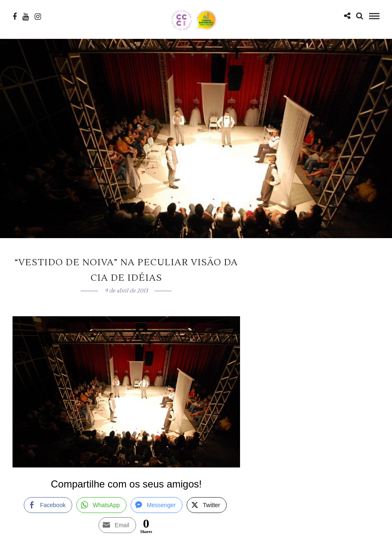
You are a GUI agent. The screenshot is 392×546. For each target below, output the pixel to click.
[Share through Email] (117, 525)
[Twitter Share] (207, 505)
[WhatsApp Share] (101, 505)
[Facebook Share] (48, 505)
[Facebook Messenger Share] (157, 505)
